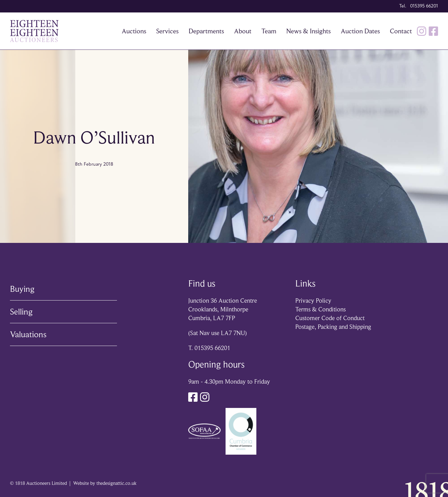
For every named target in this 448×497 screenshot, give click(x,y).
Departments (206, 31)
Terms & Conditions (320, 309)
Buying (22, 289)
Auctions (134, 31)
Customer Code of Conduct (330, 318)
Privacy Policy (313, 301)
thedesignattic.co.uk (117, 483)
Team (269, 31)
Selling (21, 312)
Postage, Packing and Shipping (333, 327)
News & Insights (308, 31)
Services (167, 31)
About (243, 31)
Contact (401, 31)
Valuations (28, 334)
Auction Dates (360, 31)
